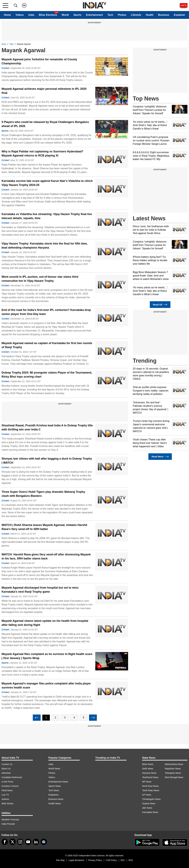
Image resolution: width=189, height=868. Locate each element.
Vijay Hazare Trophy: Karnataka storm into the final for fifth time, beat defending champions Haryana (45, 246)
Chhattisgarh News (151, 799)
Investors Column (10, 786)
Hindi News (7, 790)
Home (7, 15)
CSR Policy (111, 860)
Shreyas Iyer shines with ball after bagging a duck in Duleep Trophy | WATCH (47, 461)
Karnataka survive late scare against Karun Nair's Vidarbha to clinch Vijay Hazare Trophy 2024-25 (47, 183)
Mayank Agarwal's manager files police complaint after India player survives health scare (46, 686)
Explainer (179, 15)
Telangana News (173, 773)
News (4, 44)
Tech (110, 15)
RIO (123, 860)
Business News (56, 799)
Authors (5, 799)
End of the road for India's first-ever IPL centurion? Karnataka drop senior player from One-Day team (46, 312)
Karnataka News (150, 812)
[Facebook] (5, 842)
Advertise (6, 773)
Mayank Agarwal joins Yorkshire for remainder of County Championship (39, 61)
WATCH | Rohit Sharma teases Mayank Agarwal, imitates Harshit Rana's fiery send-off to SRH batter (44, 527)
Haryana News (149, 773)
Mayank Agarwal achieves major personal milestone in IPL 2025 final (44, 91)
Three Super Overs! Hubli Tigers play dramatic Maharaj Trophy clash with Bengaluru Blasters (43, 494)
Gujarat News (149, 803)
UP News (147, 795)
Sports (77, 15)
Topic (12, 44)
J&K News (147, 808)
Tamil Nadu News (151, 790)
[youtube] (28, 842)
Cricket (5, 68)
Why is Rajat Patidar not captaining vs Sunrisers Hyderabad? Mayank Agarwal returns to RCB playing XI (42, 153)
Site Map (60, 860)
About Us (6, 769)
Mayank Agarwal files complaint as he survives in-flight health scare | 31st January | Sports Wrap (47, 656)
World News (54, 769)
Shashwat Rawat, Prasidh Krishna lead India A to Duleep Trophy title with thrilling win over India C (47, 427)
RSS (131, 860)
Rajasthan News (173, 769)
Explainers (53, 795)
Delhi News (148, 769)
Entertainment (94, 15)
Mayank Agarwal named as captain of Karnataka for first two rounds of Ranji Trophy (47, 345)
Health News (55, 803)
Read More (160, 457)
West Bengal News (174, 777)
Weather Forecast (10, 820)
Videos (20, 15)
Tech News (54, 790)
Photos (122, 15)
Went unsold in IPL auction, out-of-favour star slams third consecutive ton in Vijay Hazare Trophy (40, 279)
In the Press (7, 782)
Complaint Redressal (12, 777)
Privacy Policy (95, 860)
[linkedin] (36, 842)
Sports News (55, 786)
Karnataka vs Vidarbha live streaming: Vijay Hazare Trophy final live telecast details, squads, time (47, 216)
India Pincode (8, 824)
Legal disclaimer (76, 860)
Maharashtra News (174, 764)
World (65, 15)
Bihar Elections (48, 15)
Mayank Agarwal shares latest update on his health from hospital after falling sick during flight (45, 623)
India (31, 15)
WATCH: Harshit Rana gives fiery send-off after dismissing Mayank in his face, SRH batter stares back (46, 556)
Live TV (5, 795)
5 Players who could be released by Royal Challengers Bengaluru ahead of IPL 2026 (45, 124)
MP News (147, 782)
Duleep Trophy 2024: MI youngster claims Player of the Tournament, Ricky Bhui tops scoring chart (47, 375)
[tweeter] (12, 842)
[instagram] (20, 842)
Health (150, 15)
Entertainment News (58, 782)
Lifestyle (136, 15)
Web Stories (7, 803)
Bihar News (148, 764)
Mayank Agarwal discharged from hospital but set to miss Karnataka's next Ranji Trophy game (40, 590)
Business (164, 15)
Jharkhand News (150, 777)
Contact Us (7, 764)
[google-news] (44, 842)
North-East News (150, 786)
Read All (160, 305)
